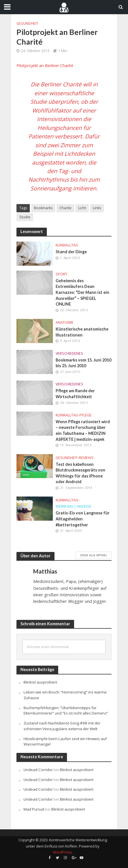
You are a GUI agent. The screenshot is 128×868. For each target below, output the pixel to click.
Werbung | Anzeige (74, 506)
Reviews (86, 458)
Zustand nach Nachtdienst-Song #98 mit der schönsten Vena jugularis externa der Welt (62, 726)
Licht (82, 208)
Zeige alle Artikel (94, 555)
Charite (65, 208)
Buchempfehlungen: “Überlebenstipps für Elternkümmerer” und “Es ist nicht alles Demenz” (66, 711)
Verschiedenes (69, 353)
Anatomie (65, 322)
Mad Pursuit (34, 809)
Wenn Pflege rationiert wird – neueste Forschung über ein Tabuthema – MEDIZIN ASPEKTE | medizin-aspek (83, 430)
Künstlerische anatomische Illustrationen (82, 332)
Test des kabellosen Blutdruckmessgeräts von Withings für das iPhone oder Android (80, 473)
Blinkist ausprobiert (40, 682)
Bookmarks (43, 208)
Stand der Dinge (71, 252)
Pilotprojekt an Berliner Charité (45, 66)
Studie (25, 217)
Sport (61, 274)
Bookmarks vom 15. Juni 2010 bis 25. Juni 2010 (83, 363)
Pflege (86, 415)
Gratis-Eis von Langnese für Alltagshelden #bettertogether (83, 519)
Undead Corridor (38, 770)
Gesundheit (27, 23)
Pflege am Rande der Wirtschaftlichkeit (75, 394)
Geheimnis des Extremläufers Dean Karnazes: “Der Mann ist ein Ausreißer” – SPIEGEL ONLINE (82, 292)
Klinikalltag (67, 245)
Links (97, 208)
